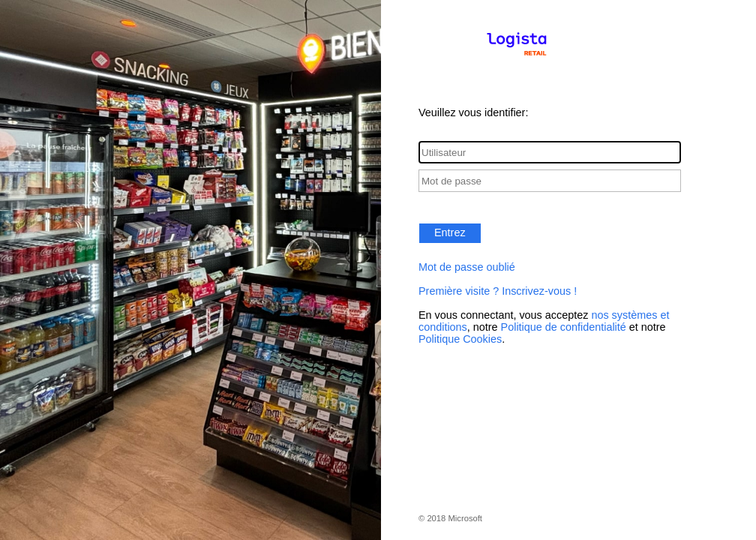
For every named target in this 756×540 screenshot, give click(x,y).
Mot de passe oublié (467, 267)
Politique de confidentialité (564, 327)
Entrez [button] (450, 232)
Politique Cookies (460, 339)
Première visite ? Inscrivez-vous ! (498, 291)
